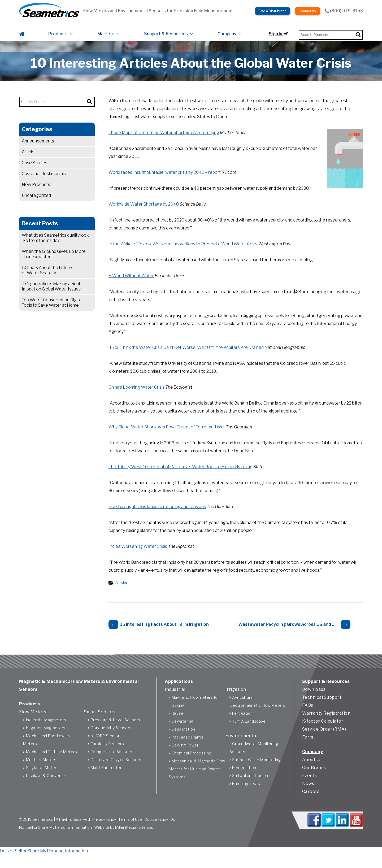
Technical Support (322, 706)
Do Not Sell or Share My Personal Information (44, 864)
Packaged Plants (188, 746)
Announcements (38, 150)
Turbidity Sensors (107, 752)
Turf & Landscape (249, 730)
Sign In (278, 30)
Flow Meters (33, 721)
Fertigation (242, 722)
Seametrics (43, 829)
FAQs (308, 714)
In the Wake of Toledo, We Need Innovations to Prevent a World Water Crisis (183, 253)
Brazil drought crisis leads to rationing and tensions (157, 516)
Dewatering (183, 730)
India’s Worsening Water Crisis (138, 556)
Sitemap (146, 837)
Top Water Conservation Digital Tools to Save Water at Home (52, 312)
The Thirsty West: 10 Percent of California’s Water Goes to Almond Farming (181, 476)
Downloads (314, 698)
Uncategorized (36, 205)
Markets (106, 30)
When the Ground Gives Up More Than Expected (54, 263)
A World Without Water (131, 285)
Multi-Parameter (106, 776)
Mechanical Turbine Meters (52, 760)
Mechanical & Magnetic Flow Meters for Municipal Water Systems (197, 778)
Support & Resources (166, 30)
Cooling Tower (185, 754)
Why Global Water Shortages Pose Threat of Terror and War (167, 436)
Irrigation (236, 698)
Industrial (175, 698)
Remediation (244, 776)
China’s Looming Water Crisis (136, 396)
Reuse (178, 722)
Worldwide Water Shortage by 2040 (144, 213)
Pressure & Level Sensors (116, 729)
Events (310, 784)
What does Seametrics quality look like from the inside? (55, 247)
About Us (312, 768)
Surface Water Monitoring (256, 768)
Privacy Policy (104, 829)
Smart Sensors (100, 721)
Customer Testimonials (44, 183)
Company (227, 30)
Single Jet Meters (42, 776)
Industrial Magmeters (46, 729)
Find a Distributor (272, 8)
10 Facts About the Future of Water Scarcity (47, 279)
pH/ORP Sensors (106, 745)
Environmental (242, 745)
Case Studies (34, 172)
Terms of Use (130, 829)
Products (58, 30)
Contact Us (307, 8)
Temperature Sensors (112, 760)
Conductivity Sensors (111, 737)
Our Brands (314, 776)
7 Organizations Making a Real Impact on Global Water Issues (52, 296)
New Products (36, 194)
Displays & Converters (47, 784)
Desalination (183, 738)
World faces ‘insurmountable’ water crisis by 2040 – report (165, 182)
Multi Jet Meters (41, 768)
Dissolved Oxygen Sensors (116, 768)
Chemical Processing (192, 762)
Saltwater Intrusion (250, 784)
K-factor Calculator (323, 730)
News (308, 792)
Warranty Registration (326, 722)
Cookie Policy (156, 829)
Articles (29, 161)
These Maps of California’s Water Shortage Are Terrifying (164, 142)
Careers (311, 800)
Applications (179, 690)
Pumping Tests (246, 792)
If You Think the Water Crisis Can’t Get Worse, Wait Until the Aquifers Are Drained (186, 357)
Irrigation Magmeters (46, 737)
